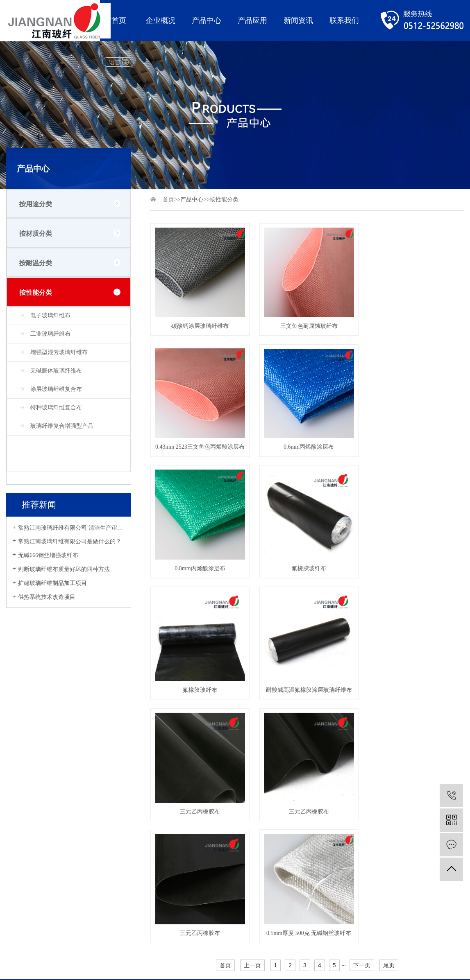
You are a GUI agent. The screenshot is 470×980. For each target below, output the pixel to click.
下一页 (362, 718)
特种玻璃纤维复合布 (56, 408)
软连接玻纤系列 (75, 843)
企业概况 (161, 20)
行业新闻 (165, 788)
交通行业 (116, 788)
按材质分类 (36, 234)
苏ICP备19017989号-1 (56, 931)
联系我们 (344, 20)
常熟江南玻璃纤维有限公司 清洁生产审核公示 (72, 528)
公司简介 (18, 774)
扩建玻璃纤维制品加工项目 (52, 583)
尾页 (389, 718)
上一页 (252, 718)
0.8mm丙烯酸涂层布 (307, 445)
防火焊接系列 (73, 802)
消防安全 (116, 774)
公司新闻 (165, 774)
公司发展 (18, 788)
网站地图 (18, 911)
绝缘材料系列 (73, 871)
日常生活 (116, 830)
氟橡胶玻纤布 (415, 445)
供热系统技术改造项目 (47, 597)
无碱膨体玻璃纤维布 (56, 371)
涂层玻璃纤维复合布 (56, 389)
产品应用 (252, 20)
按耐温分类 (36, 263)
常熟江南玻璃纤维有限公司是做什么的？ (70, 541)
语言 (115, 62)
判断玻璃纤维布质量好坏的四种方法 (64, 569)
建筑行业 (116, 802)
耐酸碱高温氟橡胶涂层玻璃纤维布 (307, 566)
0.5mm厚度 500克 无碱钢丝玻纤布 (414, 686)
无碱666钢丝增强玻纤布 (48, 555)
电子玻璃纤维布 (50, 315)
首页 (119, 20)
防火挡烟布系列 (75, 788)
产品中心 (207, 20)
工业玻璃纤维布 (50, 334)
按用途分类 (36, 204)
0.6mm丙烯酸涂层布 (199, 445)
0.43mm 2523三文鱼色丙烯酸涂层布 (414, 325)
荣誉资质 (18, 816)
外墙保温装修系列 (78, 816)
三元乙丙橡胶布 (415, 566)
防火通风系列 (73, 830)
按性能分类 (36, 292)
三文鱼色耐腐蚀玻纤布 (307, 325)
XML (40, 911)
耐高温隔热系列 (75, 774)
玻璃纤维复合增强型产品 (62, 426)
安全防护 (67, 857)
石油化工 (116, 816)
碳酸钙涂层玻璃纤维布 (199, 325)
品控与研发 (20, 802)
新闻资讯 (298, 20)
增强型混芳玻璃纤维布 (59, 352)
